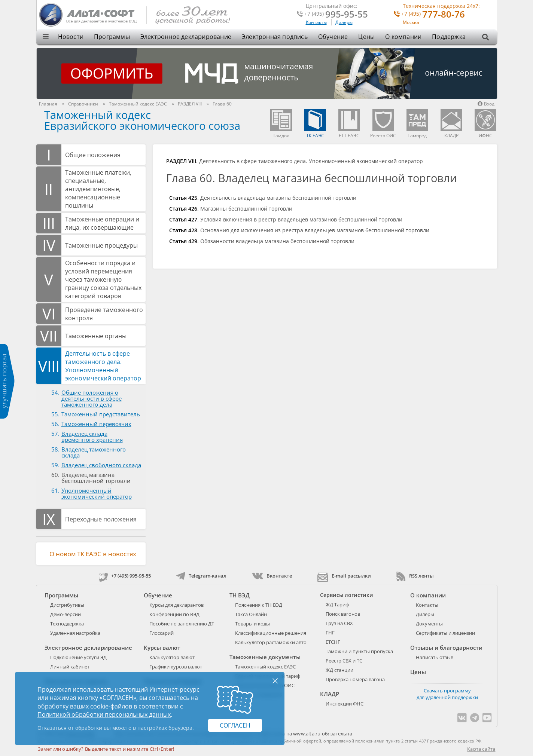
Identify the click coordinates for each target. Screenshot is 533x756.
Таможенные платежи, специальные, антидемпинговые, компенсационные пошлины (98, 189)
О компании (403, 37)
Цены (366, 37)
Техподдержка (67, 624)
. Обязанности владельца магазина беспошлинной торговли (262, 241)
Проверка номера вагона (355, 679)
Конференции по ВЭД (174, 614)
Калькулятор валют (172, 657)
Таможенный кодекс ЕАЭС (265, 667)
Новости (71, 37)
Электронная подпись (275, 37)
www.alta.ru (307, 734)
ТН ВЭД (240, 595)
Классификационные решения (271, 633)
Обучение (333, 37)
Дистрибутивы (67, 605)
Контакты (316, 22)
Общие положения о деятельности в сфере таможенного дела (92, 398)
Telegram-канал (201, 576)
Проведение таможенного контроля (104, 314)
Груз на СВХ (339, 623)
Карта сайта (481, 749)
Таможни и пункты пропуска (359, 651)
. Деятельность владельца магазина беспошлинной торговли (263, 198)
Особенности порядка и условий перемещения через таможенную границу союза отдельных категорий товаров (103, 279)
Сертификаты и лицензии (445, 633)
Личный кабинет (70, 667)
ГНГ (330, 633)
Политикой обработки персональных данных (104, 714)
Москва (411, 23)
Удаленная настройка (75, 633)
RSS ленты (415, 576)
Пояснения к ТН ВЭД (259, 605)
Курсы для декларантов (176, 605)
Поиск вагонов (343, 614)
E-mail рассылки (344, 576)
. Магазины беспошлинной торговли (231, 209)
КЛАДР (330, 694)
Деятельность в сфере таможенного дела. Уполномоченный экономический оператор (103, 366)
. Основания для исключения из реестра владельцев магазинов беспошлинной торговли (299, 230)
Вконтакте (272, 576)
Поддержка (449, 37)
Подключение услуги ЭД (78, 657)
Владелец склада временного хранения (92, 437)
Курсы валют (162, 648)
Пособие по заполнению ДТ (182, 624)
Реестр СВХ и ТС (344, 661)
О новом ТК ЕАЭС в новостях (93, 554)
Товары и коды (252, 624)
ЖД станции (339, 670)
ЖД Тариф (337, 605)
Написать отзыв (435, 657)
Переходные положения (101, 519)
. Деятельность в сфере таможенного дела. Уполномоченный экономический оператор (295, 161)
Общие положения (93, 155)
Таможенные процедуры (101, 245)
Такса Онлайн (251, 614)
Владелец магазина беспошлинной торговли (96, 478)
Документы (429, 624)
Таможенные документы (265, 657)
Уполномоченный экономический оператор (97, 493)
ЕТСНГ (333, 642)
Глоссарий (162, 633)
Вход (486, 104)
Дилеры (344, 22)
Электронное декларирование (186, 37)
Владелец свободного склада (101, 465)
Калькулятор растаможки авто (271, 642)
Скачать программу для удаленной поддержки (447, 694)
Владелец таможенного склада (94, 452)
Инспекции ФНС (345, 704)
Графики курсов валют (176, 667)
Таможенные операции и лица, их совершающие (102, 223)
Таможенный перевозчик (96, 424)
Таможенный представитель (101, 414)
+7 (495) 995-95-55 (125, 576)
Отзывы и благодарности (446, 648)
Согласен (235, 725)
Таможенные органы (96, 336)
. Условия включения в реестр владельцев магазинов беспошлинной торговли (286, 219)
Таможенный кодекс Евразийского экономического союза (142, 120)
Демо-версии (66, 614)
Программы (112, 37)
